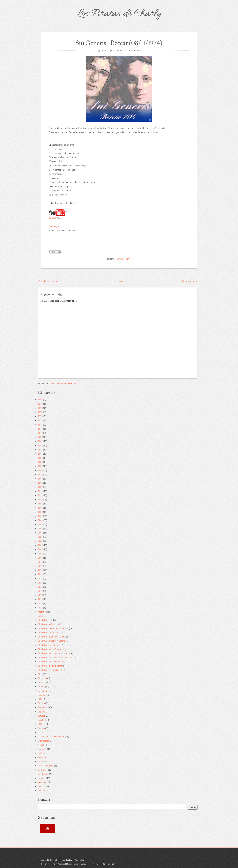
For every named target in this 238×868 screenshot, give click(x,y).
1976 (40, 420)
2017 (40, 591)
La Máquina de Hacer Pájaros (51, 737)
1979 (40, 433)
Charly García (44, 620)
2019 (40, 599)
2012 (40, 570)
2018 (40, 595)
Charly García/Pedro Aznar (50, 666)
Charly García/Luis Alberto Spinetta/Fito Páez (59, 657)
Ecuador (42, 695)
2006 (40, 545)
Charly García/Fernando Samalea (53, 628)
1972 (40, 404)
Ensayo (41, 703)
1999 (40, 516)
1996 (40, 504)
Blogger (88, 860)
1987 (40, 466)
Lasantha (85, 864)
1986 (40, 462)
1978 (40, 429)
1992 (40, 487)
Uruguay (42, 778)
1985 (40, 458)
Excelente (42, 720)
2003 (40, 533)
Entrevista (43, 707)
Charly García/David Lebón (50, 624)
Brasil (41, 616)
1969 (40, 400)
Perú (40, 753)
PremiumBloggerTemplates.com (103, 864)
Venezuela (43, 782)
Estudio (41, 716)
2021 (40, 608)
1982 (40, 445)
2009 (40, 558)
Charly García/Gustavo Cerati (51, 637)
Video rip (42, 791)
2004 (40, 537)
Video (41, 786)
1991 (40, 483)
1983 (40, 450)
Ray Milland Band (46, 766)
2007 (40, 549)
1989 (40, 475)
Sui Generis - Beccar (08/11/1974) (119, 43)
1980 (40, 437)
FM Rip (41, 724)
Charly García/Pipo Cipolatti (50, 670)
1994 (40, 495)
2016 (40, 587)
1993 (40, 491)
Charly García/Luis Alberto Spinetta (54, 653)
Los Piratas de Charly (119, 14)
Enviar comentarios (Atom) (63, 384)
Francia (41, 728)
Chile (40, 674)
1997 (40, 508)
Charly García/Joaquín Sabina (52, 641)
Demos (41, 687)
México (41, 745)
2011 (40, 566)
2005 (40, 541)
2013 (40, 574)
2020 (40, 603)
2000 (40, 520)
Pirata (105, 51)
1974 (119, 259)
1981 (40, 441)
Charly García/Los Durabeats (51, 649)
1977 (40, 425)
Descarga (54, 226)
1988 (40, 470)
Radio (41, 762)
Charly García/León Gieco (50, 645)
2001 (40, 524)
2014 (40, 579)
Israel (41, 732)
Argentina (42, 612)
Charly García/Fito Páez (49, 633)
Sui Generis (127, 259)
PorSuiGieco (44, 757)
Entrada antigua (189, 281)
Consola (42, 682)
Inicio (120, 281)
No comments (135, 51)
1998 (40, 512)
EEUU (40, 699)
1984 (40, 454)
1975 (40, 416)
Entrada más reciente (49, 281)
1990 (40, 479)
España (41, 712)
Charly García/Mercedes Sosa (52, 662)
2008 (40, 553)
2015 (40, 583)
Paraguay (42, 749)
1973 (40, 408)
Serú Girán (43, 770)
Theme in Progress (57, 864)
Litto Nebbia (43, 741)
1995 (40, 499)
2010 (40, 562)
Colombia (42, 678)
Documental (44, 691)
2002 (40, 529)
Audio (52, 218)
